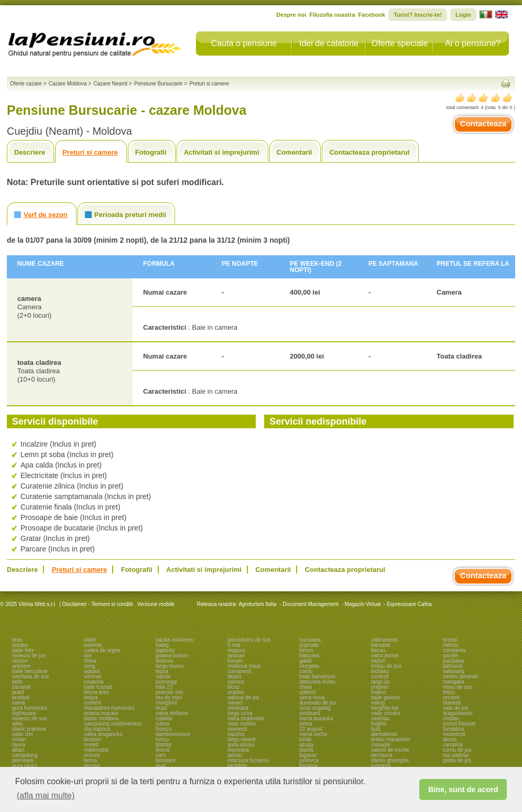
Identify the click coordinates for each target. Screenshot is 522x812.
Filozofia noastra (332, 15)
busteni (92, 739)
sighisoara (24, 713)
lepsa (162, 671)
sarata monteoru (175, 640)
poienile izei (169, 692)
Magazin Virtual (363, 604)
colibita (164, 718)
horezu (164, 729)
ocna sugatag (315, 708)
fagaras (308, 755)
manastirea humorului (109, 708)
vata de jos (455, 708)
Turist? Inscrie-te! (418, 15)
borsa (90, 760)
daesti (306, 750)
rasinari (236, 656)
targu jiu (380, 682)
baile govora (385, 697)
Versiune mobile (155, 604)
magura (236, 650)
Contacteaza (483, 123)
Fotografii (151, 152)
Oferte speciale (400, 43)
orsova (92, 755)
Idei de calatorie (329, 43)
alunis (450, 739)
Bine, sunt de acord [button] (463, 789)
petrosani (23, 760)
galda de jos (457, 760)
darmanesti (384, 734)
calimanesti (384, 640)
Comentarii (295, 152)
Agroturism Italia (257, 604)
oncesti (451, 697)
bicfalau (380, 671)
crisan (19, 739)
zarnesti (21, 687)
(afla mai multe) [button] (46, 795)
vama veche (313, 734)
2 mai (234, 645)
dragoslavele (458, 713)
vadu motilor (242, 724)
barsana (380, 645)
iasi (88, 656)
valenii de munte (390, 750)
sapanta (165, 650)
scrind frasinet (459, 724)
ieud (161, 766)
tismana (308, 766)
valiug (378, 703)
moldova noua (244, 666)
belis (18, 682)
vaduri (378, 661)
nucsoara (310, 640)
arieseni (21, 666)
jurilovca (309, 760)
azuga (306, 745)
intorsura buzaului (248, 760)
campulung (25, 755)
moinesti (237, 729)
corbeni (93, 703)
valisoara (453, 671)
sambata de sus (31, 676)
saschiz (236, 734)
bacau (378, 650)
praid (18, 692)
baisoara (309, 656)
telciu (449, 692)
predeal (21, 697)
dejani (235, 676)
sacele (450, 656)
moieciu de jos (29, 656)
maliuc (379, 692)
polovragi (166, 682)
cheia (90, 661)
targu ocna (240, 713)
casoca (236, 682)
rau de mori (169, 697)
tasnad (92, 766)
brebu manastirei (390, 739)
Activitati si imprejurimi (222, 152)
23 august (311, 729)
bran (17, 640)
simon (306, 650)
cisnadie (381, 745)
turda (305, 739)
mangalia (454, 682)
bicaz (233, 687)
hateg (162, 645)
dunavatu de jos (318, 703)
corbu (306, 671)
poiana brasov (172, 656)
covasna (94, 682)
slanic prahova (29, 729)
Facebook (372, 15)
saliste (163, 676)
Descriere (30, 152)
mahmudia (96, 750)
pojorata (309, 645)
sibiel (90, 640)
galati (306, 661)
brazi (161, 708)
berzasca (382, 755)
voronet (93, 676)
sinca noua (312, 697)
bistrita (163, 745)
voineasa (238, 708)
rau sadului (456, 755)
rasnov (20, 661)
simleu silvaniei (460, 676)
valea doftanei (172, 713)
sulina (162, 724)
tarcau (235, 755)
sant (161, 755)
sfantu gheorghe (390, 760)
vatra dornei (385, 656)
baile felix (23, 650)
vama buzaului (316, 718)
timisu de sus (386, 666)
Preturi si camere (90, 152)
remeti (91, 745)
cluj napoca (97, 729)
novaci (235, 703)
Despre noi (291, 15)
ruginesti (381, 766)
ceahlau (380, 718)
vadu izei (22, 734)
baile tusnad (98, 687)
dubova (164, 661)
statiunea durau (317, 682)
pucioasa (453, 661)
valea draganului (103, 734)
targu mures (170, 666)
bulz (376, 729)
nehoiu (451, 645)
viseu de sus (458, 687)
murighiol (166, 703)
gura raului (24, 766)
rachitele (237, 766)
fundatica (454, 729)
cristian (451, 718)
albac (18, 750)
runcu (162, 739)
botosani (166, 760)
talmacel (453, 666)
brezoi (450, 640)
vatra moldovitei (246, 718)
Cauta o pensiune (244, 43)
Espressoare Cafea (409, 604)
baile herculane (30, 671)
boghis (379, 724)
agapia (92, 671)
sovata (20, 645)
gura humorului (30, 708)
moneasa (238, 750)
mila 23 (164, 687)
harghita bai (385, 708)
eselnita (93, 645)
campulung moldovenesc (113, 724)
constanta (454, 650)
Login (463, 15)
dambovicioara (173, 734)
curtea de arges (102, 650)
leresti (163, 750)
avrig (90, 666)
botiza (91, 697)
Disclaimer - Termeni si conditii (98, 604)
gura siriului (241, 745)
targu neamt (241, 739)
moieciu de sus (30, 718)
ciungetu (309, 666)
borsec (235, 661)
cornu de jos (457, 750)
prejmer (380, 687)
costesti (380, 676)
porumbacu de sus (249, 640)
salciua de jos (243, 697)
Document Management (311, 604)
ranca (19, 745)
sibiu (18, 724)
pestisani (309, 713)
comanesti (240, 671)
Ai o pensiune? (473, 43)
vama (18, 703)
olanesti (452, 703)
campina (453, 745)
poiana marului (101, 713)
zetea (306, 724)
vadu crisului (386, 713)
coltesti (307, 692)
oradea (236, 692)
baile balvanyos (317, 676)
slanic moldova (101, 718)
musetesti (454, 734)
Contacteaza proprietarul (369, 152)
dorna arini (96, 692)
